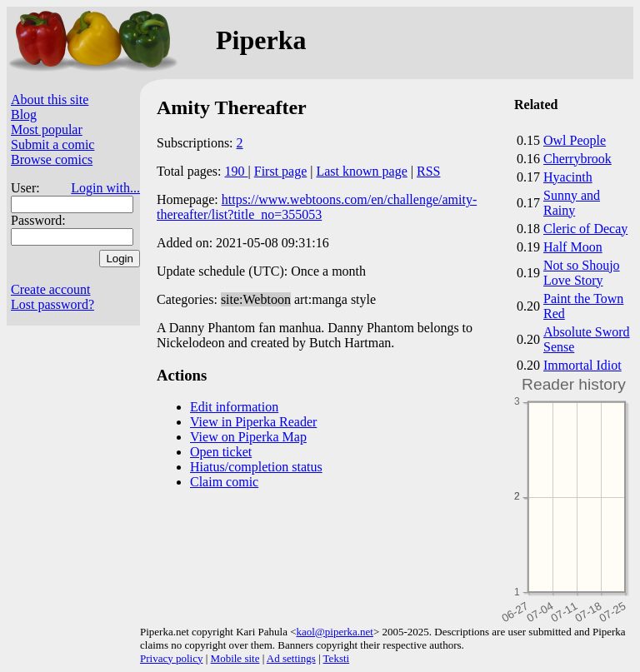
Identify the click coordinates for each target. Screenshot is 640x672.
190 (237, 171)
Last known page (361, 171)
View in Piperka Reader (253, 422)
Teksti (337, 658)
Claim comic (224, 482)
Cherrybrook (577, 159)
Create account (51, 289)
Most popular (47, 129)
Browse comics (52, 159)
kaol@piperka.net (334, 632)
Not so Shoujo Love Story (582, 273)
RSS (428, 171)
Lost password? (52, 304)
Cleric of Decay (585, 229)
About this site (50, 100)
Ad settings (291, 658)
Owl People (575, 140)
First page (281, 171)
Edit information (234, 407)
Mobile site (235, 658)
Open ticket (221, 452)
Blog (24, 114)
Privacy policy (171, 658)
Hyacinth (568, 177)
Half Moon (573, 247)
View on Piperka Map (248, 437)
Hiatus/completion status (256, 467)
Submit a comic (52, 144)
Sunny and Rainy (572, 203)
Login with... (105, 188)
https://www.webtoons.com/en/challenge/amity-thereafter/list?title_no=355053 (317, 207)
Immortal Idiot (582, 365)
